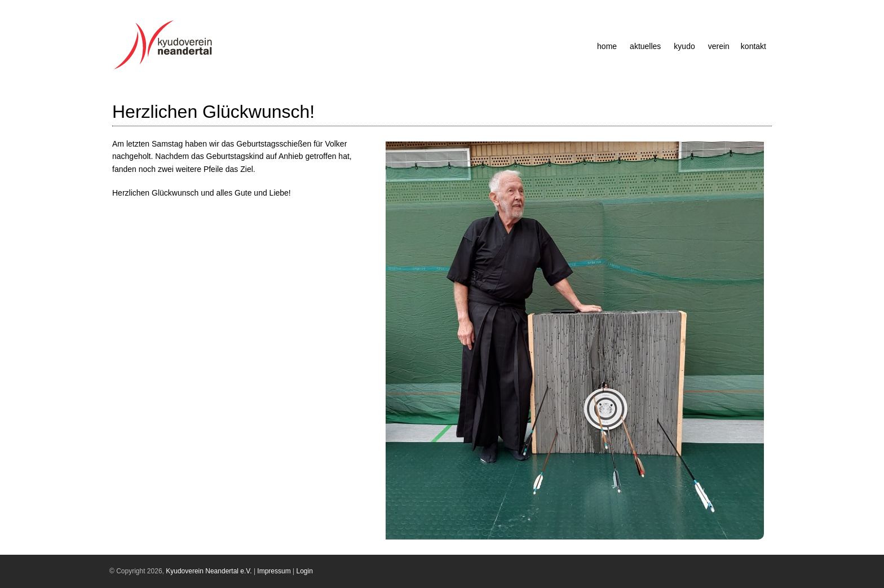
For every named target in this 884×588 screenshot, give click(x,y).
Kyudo (684, 46)
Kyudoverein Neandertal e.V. (209, 571)
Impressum (274, 571)
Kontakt (753, 46)
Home (607, 46)
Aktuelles (645, 46)
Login (305, 571)
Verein (719, 46)
